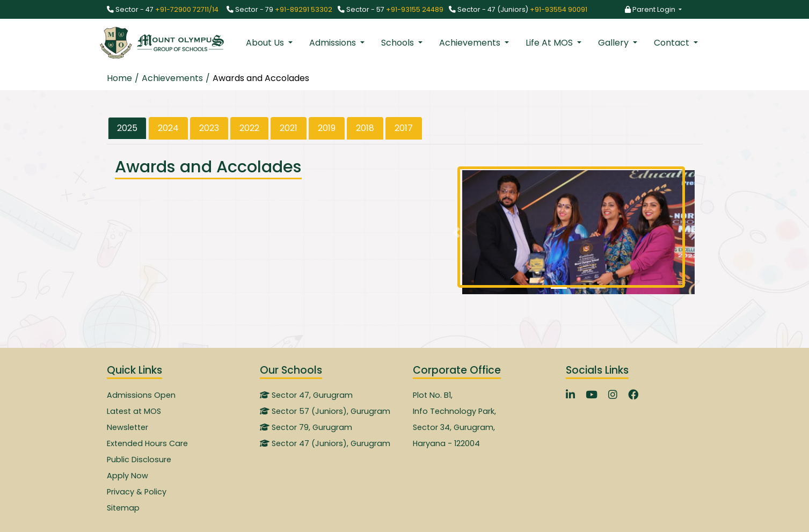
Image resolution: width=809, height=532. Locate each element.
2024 (168, 128)
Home (119, 78)
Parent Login (651, 9)
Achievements (471, 43)
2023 (209, 128)
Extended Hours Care (147, 443)
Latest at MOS (134, 411)
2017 (404, 128)
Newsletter (127, 427)
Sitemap (123, 508)
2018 (365, 128)
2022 (249, 128)
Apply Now (127, 476)
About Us (266, 43)
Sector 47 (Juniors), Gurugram (325, 443)
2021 (289, 128)
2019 (327, 128)
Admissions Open (141, 395)
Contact (673, 43)
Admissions (334, 43)
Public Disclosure (139, 460)
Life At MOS (550, 43)
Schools (399, 43)
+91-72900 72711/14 (187, 9)
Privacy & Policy (137, 492)
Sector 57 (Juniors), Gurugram (325, 411)
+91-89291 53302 (304, 9)
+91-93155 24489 (415, 9)
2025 (127, 128)
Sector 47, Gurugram (306, 395)
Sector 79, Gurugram (306, 427)
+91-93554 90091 (559, 9)
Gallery (614, 43)
